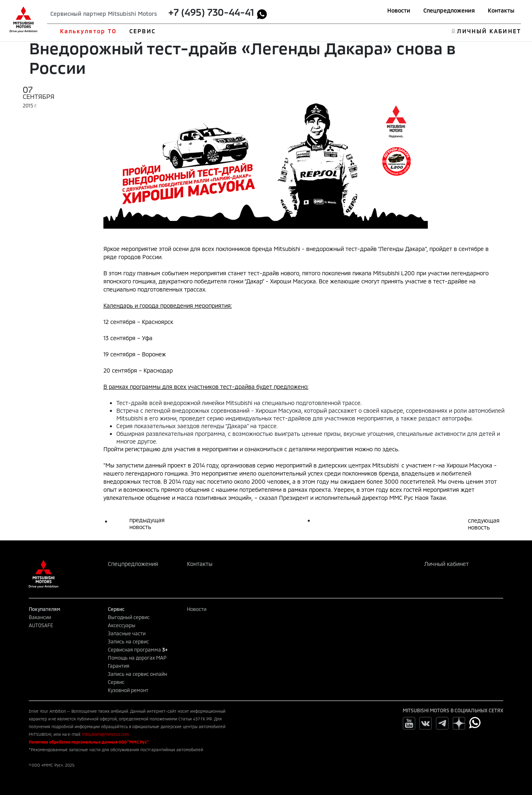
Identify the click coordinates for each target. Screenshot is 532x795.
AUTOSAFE (41, 625)
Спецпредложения (449, 10)
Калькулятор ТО (88, 31)
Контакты (501, 10)
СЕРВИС (143, 31)
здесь (390, 449)
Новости (399, 10)
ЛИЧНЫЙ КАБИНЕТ (489, 31)
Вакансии (40, 617)
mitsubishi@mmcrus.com (105, 734)
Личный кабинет (446, 564)
